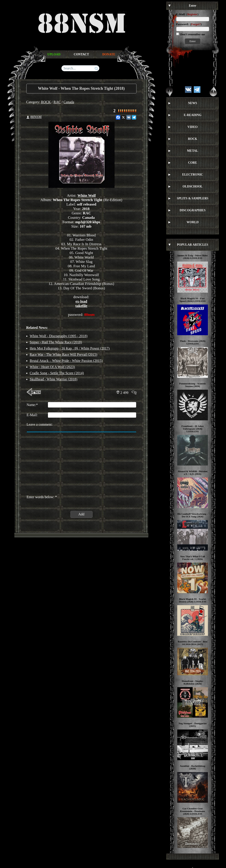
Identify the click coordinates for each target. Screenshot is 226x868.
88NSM (36, 117)
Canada (69, 102)
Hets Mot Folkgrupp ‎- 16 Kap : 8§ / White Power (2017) (70, 348)
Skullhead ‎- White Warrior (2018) (54, 379)
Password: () (189, 24)
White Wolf (87, 195)
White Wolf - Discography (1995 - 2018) (59, 336)
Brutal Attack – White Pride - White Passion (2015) (66, 361)
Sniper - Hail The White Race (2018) (56, 342)
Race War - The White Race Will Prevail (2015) (64, 354)
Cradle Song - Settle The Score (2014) (57, 373)
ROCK (46, 102)
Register (192, 14)
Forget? (196, 24)
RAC (57, 102)
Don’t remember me (192, 34)
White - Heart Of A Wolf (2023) (52, 367)
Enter (192, 41)
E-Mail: (181, 14)
